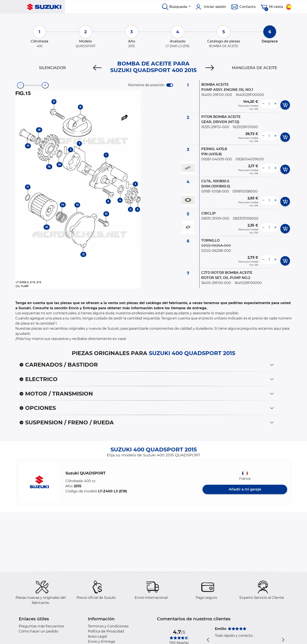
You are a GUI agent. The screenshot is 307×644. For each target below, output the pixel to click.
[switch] (170, 85)
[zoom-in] (45, 85)
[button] (39, 482)
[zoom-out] (20, 85)
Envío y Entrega (101, 642)
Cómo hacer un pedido (38, 631)
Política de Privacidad (106, 631)
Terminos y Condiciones (108, 626)
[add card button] (285, 105)
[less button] (263, 104)
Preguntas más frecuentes (41, 626)
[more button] (275, 104)
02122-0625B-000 (216, 251)
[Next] (210, 68)
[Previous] (97, 68)
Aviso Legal (97, 636)
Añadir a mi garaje (245, 489)
